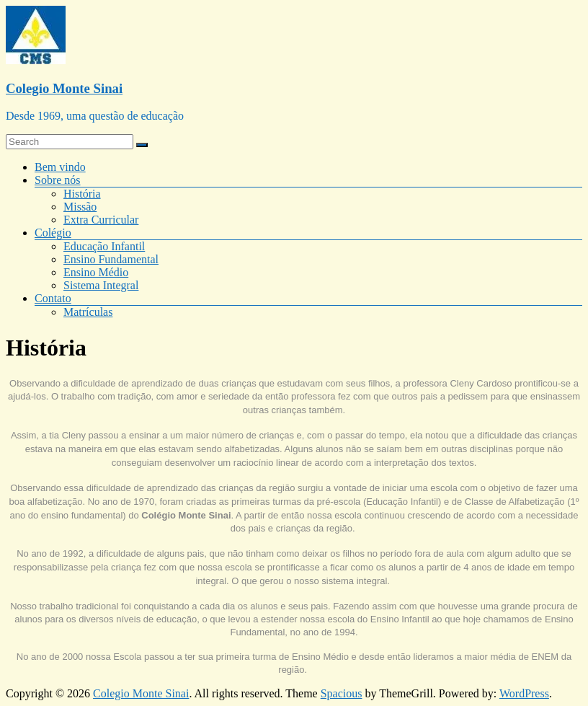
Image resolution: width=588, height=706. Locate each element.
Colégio (53, 233)
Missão (80, 207)
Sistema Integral (101, 285)
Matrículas (88, 312)
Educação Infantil (104, 246)
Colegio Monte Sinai (64, 88)
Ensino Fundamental (111, 259)
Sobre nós (58, 180)
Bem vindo (60, 167)
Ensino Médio (96, 272)
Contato (53, 298)
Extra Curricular (101, 220)
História (82, 194)
